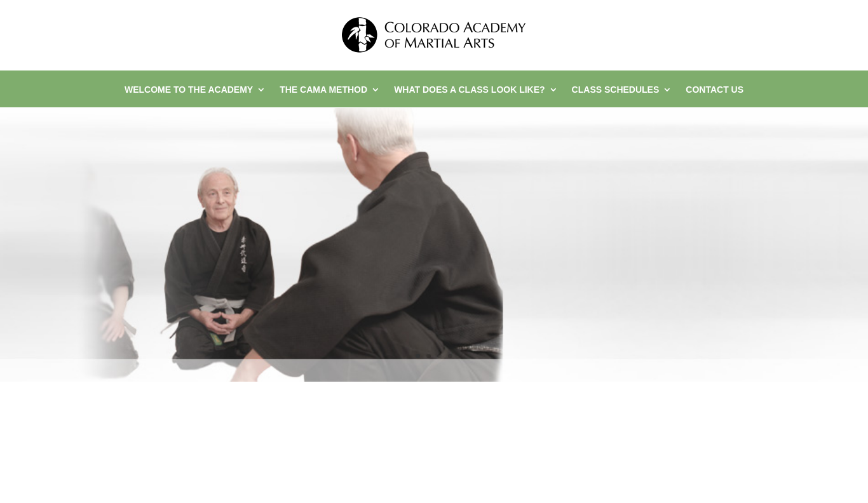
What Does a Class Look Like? (469, 90)
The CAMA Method (323, 90)
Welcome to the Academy (189, 90)
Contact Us (715, 90)
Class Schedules (616, 90)
